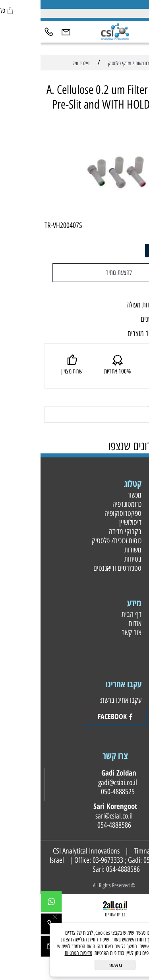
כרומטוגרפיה (85, 504)
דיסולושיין (89, 522)
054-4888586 (82, 869)
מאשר (74, 965)
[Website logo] (74, 31)
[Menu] (140, 31)
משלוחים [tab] (126, 397)
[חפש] (123, 31)
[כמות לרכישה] (125, 251)
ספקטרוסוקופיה (81, 513)
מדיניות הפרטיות (38, 953)
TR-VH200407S (23, 225)
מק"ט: (136, 225)
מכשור (93, 495)
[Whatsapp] (11, 904)
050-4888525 (120, 860)
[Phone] (9, 31)
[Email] (26, 31)
